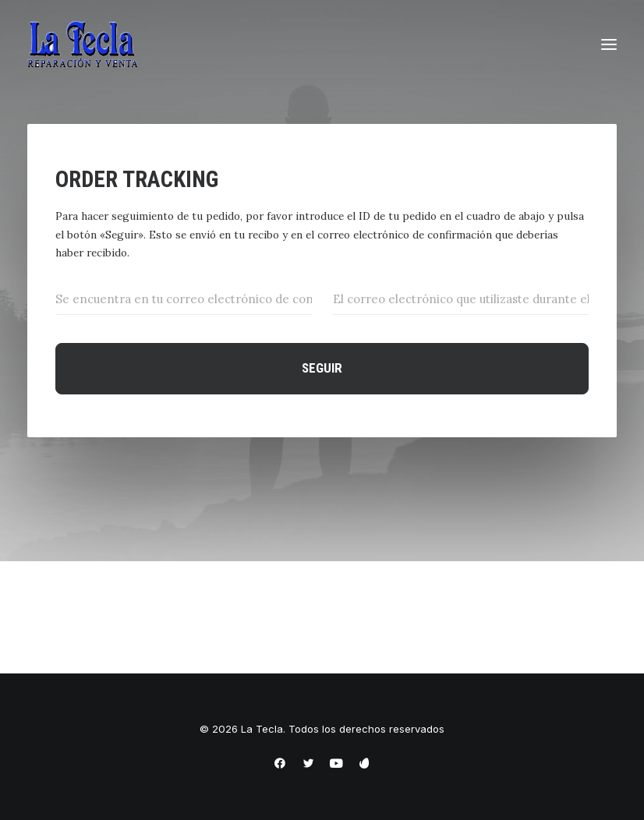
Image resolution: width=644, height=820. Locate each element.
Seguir (322, 368)
